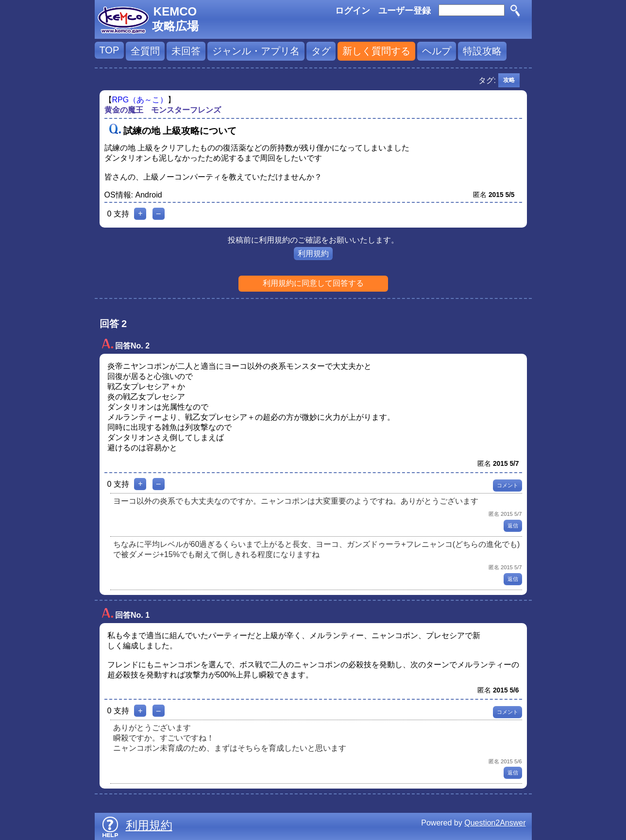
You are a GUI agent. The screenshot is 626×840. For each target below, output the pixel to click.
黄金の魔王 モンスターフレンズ (163, 110)
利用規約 (313, 254)
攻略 (509, 80)
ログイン (353, 11)
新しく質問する (376, 51)
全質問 (145, 51)
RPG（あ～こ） (140, 100)
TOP (110, 50)
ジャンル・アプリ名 (256, 51)
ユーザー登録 (405, 11)
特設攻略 (482, 51)
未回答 (186, 51)
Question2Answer (495, 823)
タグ (321, 51)
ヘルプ (437, 51)
